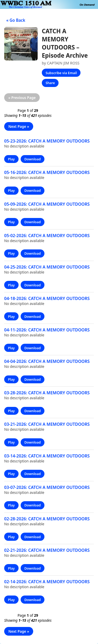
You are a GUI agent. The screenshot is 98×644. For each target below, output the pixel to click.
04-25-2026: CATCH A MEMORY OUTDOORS (47, 267)
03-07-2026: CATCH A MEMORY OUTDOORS (47, 487)
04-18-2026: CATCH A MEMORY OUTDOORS (47, 298)
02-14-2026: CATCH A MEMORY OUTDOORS (47, 582)
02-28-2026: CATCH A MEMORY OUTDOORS (47, 519)
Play (11, 159)
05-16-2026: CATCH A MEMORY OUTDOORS (47, 172)
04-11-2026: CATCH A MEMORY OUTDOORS (47, 330)
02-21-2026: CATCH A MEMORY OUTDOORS (47, 550)
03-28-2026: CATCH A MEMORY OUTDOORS (47, 393)
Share (50, 83)
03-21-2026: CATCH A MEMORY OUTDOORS (47, 424)
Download (33, 159)
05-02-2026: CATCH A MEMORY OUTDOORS (47, 236)
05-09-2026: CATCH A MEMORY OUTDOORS (47, 204)
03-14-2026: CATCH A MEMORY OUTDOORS (47, 456)
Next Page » (19, 126)
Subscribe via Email (61, 73)
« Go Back (15, 20)
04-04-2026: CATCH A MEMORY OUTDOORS (47, 361)
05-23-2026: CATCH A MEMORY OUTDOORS (47, 141)
